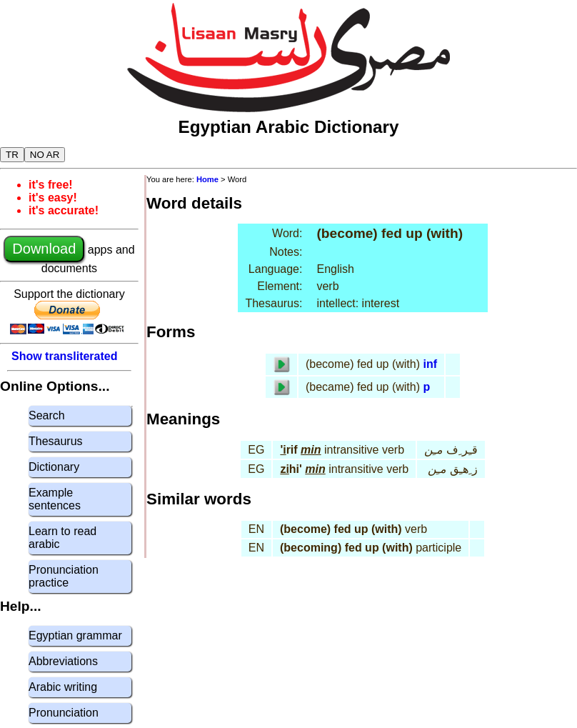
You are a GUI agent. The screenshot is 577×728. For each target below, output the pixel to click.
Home (207, 179)
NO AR (45, 155)
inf (430, 364)
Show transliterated (64, 356)
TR (12, 155)
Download (44, 249)
